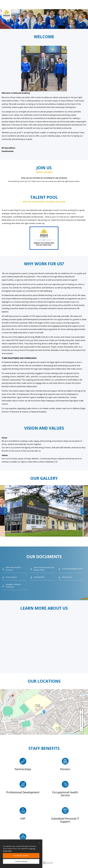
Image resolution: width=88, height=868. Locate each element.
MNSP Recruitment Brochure (13, 569)
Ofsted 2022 (67, 577)
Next (83, 511)
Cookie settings (21, 861)
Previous (5, 511)
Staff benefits (39, 577)
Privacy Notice (11, 577)
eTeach (44, 863)
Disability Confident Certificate (13, 586)
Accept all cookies (21, 856)
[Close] (39, 843)
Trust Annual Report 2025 (72, 569)
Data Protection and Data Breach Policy (44, 569)
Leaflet (65, 734)
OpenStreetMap (74, 734)
